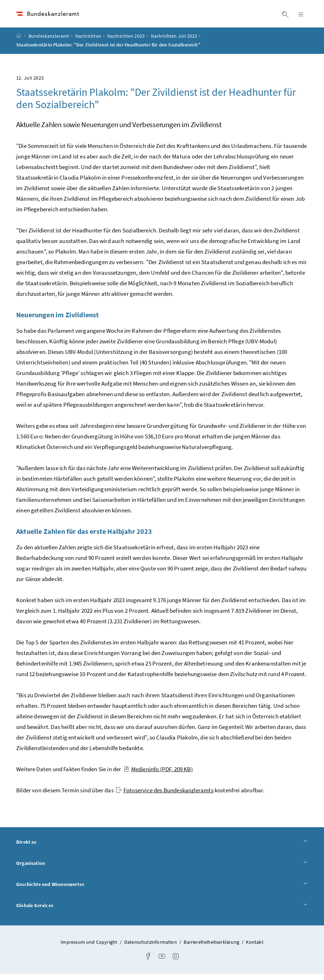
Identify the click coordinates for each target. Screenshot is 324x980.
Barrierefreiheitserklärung (212, 948)
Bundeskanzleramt (49, 42)
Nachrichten (88, 42)
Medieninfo (158, 775)
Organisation (162, 869)
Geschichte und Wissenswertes (162, 890)
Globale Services (162, 911)
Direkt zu (162, 848)
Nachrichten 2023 (126, 42)
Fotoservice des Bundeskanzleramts (165, 796)
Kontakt (255, 948)
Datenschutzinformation (151, 948)
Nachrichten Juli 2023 (174, 42)
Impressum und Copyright (89, 948)
